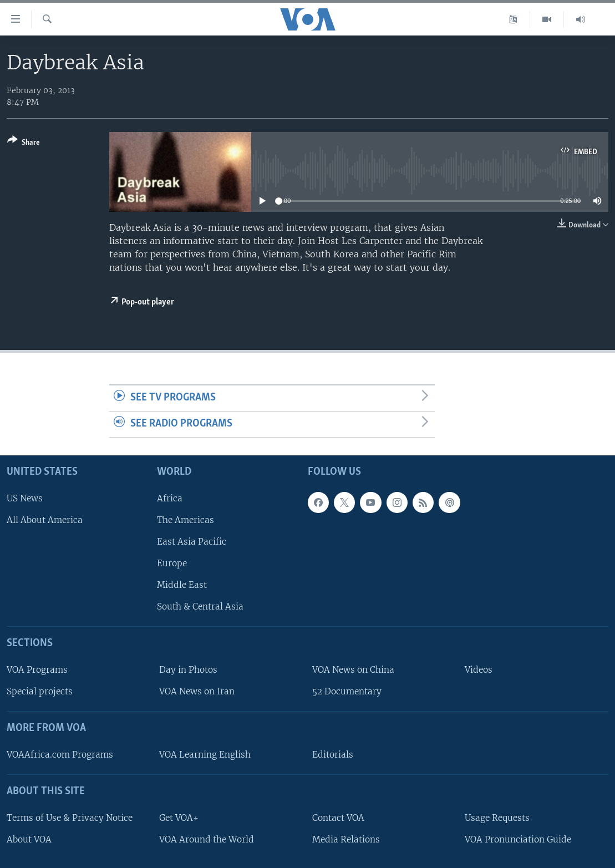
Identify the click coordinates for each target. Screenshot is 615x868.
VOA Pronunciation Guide (518, 839)
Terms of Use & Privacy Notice (70, 818)
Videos (479, 670)
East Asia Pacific (192, 542)
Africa (170, 498)
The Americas (185, 520)
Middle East (182, 585)
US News (25, 498)
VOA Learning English (205, 755)
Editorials (333, 755)
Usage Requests (497, 818)
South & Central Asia (200, 606)
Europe (172, 563)
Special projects (40, 691)
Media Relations (346, 839)
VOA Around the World (207, 839)
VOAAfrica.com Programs (60, 755)
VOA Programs (37, 670)
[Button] (24, 143)
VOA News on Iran (197, 691)
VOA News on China (353, 670)
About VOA (29, 839)
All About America (45, 520)
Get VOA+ (179, 818)
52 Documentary (347, 691)
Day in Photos (188, 670)
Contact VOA (338, 818)
